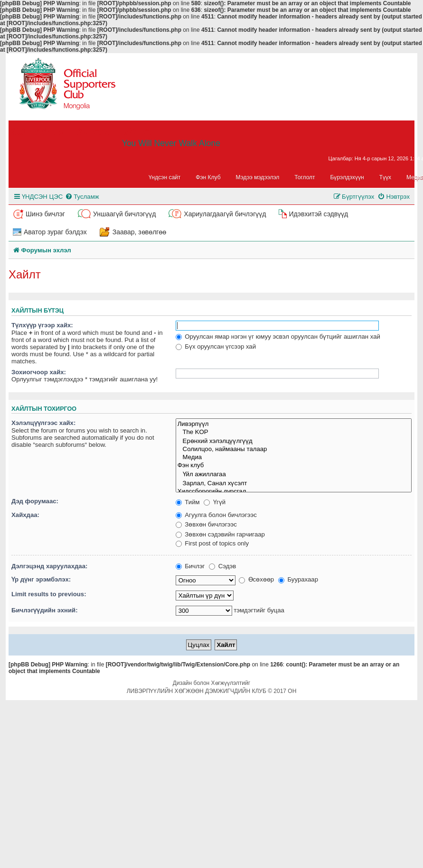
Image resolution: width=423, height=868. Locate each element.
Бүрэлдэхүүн (347, 177)
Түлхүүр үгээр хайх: (42, 325)
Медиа (294, 457)
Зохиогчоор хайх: (39, 372)
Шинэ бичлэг (45, 214)
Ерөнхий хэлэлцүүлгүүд (294, 441)
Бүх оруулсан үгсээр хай (216, 346)
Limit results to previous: (49, 594)
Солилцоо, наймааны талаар (294, 449)
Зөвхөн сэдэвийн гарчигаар (220, 534)
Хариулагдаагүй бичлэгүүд (225, 214)
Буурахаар (298, 579)
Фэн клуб (294, 466)
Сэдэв (222, 566)
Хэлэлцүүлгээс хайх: (43, 423)
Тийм (188, 502)
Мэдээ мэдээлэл (258, 177)
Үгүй (215, 502)
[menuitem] (82, 197)
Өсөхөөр (256, 579)
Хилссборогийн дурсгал (294, 492)
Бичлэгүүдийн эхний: (45, 610)
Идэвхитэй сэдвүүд (318, 214)
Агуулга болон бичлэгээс (216, 515)
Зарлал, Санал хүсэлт (294, 483)
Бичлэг (190, 566)
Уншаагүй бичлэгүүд (124, 214)
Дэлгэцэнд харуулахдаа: (49, 566)
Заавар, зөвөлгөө (140, 232)
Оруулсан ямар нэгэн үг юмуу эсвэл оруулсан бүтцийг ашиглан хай (278, 337)
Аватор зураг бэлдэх (55, 232)
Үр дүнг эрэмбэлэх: (41, 579)
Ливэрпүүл (294, 424)
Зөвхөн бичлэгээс (206, 524)
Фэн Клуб (208, 177)
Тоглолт (305, 177)
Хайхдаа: (25, 515)
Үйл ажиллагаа (294, 474)
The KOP (294, 432)
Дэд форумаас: (35, 501)
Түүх (385, 177)
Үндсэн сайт (165, 177)
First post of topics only (212, 543)
